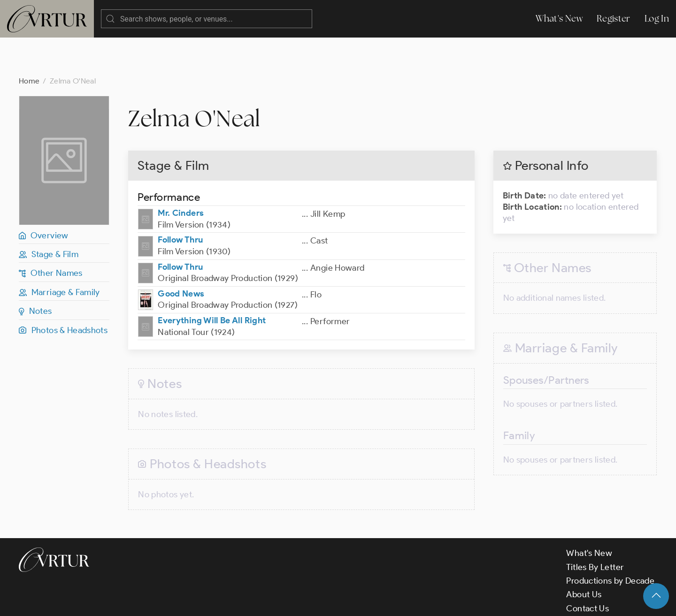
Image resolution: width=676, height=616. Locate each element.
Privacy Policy (240, 601)
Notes (35, 274)
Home (29, 43)
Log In (657, 19)
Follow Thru (180, 202)
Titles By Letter (595, 530)
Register (614, 19)
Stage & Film (49, 217)
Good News (181, 256)
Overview (44, 198)
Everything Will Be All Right (212, 283)
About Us (584, 557)
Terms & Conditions (170, 601)
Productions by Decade (610, 543)
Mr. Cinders (181, 175)
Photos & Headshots (63, 293)
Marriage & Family (59, 255)
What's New (559, 19)
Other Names (51, 236)
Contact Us (588, 571)
